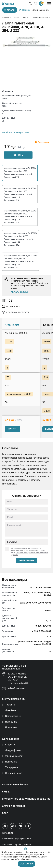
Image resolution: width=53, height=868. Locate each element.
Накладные (10, 722)
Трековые (9, 705)
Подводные (10, 762)
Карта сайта (8, 833)
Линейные (9, 710)
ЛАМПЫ (6, 792)
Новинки (25, 10)
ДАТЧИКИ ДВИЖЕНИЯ (13, 806)
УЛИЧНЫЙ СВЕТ (11, 739)
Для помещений (41, 10)
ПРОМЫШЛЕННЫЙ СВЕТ (15, 785)
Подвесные (10, 727)
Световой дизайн (13, 773)
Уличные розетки (13, 756)
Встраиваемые (11, 716)
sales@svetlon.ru (17, 688)
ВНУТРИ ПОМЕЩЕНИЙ (14, 699)
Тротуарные (10, 767)
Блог (5, 813)
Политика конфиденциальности (17, 839)
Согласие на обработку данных (17, 845)
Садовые (8, 745)
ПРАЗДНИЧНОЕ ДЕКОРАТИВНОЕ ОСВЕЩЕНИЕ (26, 799)
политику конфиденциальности (25, 550)
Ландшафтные (11, 750)
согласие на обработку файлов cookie (19, 857)
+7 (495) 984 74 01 (14, 666)
